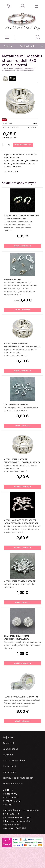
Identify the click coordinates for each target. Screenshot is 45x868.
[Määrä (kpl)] (5, 145)
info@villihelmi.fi (13, 825)
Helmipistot (10, 766)
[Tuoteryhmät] (7, 37)
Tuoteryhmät (27, 46)
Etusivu (8, 46)
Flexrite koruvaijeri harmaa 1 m (21, 697)
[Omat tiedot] (23, 6)
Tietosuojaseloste (13, 784)
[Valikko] (42, 46)
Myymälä (8, 755)
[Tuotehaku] (25, 37)
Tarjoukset (9, 737)
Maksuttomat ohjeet (14, 760)
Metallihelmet (8, 71)
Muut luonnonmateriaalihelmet (23, 68)
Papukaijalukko (12, 280)
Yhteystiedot (10, 772)
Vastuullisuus (11, 749)
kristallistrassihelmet (25, 71)
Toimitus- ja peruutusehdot (18, 778)
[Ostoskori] (36, 6)
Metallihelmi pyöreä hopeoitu (20, 581)
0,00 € (33, 127)
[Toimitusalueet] (9, 6)
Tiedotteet (9, 743)
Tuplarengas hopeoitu (16, 404)
